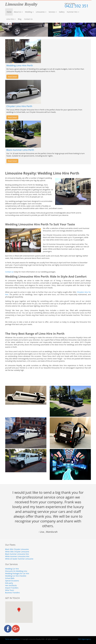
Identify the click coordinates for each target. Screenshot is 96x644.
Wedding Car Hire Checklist (16, 576)
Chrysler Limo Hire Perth (19, 106)
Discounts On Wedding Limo (16, 571)
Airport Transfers (12, 588)
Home (9, 12)
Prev (3, 25)
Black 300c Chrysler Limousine (17, 549)
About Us (18, 12)
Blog (20, 19)
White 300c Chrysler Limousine (17, 552)
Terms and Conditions (13, 639)
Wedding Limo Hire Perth (20, 65)
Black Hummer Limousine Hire (17, 554)
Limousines (41, 12)
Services (53, 12)
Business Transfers (13, 593)
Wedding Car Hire (12, 569)
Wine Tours (10, 590)
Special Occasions (12, 581)
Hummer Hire (73, 12)
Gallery (62, 12)
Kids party (9, 583)
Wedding (29, 12)
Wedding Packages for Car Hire (17, 573)
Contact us (9, 272)
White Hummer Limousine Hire (17, 556)
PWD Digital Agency (84, 639)
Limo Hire (11, 19)
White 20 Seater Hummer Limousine (19, 559)
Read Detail (12, 77)
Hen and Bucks (11, 585)
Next (93, 25)
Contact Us (28, 19)
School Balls (10, 578)
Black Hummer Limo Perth (20, 150)
